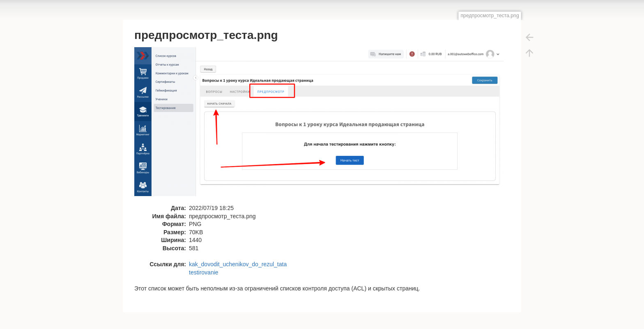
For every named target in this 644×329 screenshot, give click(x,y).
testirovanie (204, 272)
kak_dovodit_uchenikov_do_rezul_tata (238, 264)
